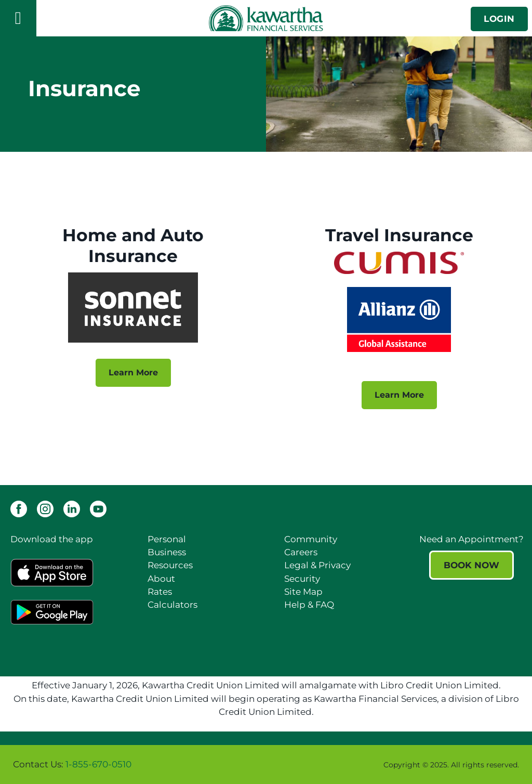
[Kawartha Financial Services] (266, 18)
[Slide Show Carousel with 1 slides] (266, 765)
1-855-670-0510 (98, 764)
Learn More (126, 373)
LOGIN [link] (499, 19)
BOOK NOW (471, 565)
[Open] (18, 18)
